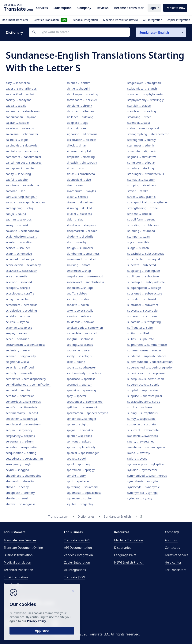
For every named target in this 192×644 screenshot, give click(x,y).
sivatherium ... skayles (81, 191)
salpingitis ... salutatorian (23, 145)
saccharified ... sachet (20, 94)
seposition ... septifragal (22, 419)
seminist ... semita (18, 390)
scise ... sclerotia (17, 276)
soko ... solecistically (80, 310)
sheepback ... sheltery (20, 493)
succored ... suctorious (142, 316)
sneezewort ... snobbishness (85, 282)
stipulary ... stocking (141, 168)
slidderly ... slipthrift (80, 236)
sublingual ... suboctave (143, 276)
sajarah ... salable (17, 123)
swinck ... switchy (139, 453)
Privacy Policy (37, 621)
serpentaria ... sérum (20, 441)
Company (84, 8)
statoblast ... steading (142, 111)
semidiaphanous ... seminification (28, 384)
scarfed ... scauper (18, 248)
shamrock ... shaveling (21, 481)
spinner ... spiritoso (79, 436)
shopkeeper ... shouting (82, 94)
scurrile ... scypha (17, 322)
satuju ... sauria (16, 214)
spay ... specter (77, 396)
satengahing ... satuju (20, 208)
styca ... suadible (138, 242)
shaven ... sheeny (17, 487)
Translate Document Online (23, 548)
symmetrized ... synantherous (147, 476)
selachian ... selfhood (20, 367)
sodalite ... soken (78, 305)
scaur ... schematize (19, 254)
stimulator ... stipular (141, 162)
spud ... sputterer (78, 481)
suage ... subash (138, 248)
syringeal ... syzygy (140, 498)
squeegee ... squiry (79, 498)
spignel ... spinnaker (80, 430)
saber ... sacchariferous (21, 88)
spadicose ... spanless (81, 379)
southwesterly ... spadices (84, 373)
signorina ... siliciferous (82, 134)
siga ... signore (76, 128)
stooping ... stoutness (142, 185)
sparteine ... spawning (81, 390)
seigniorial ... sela (17, 362)
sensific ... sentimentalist (22, 407)
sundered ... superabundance (147, 356)
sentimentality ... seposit (22, 413)
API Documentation (78, 548)
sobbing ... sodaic (78, 299)
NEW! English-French (129, 562)
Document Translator (15, 20)
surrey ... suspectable (141, 419)
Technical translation (19, 570)
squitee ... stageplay (80, 504)
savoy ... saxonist (17, 225)
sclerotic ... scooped (19, 282)
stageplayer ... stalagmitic (144, 83)
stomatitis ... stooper (141, 180)
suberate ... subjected (142, 265)
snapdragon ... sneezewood (85, 276)
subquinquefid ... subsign (144, 288)
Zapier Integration (179, 20)
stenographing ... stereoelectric (148, 134)
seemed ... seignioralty (21, 356)
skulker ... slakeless (79, 214)
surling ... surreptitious (143, 413)
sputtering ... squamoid (82, 487)
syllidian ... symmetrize (143, 470)
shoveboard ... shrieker (82, 100)
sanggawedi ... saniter (21, 168)
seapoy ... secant (17, 333)
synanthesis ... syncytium (144, 481)
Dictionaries (123, 548)
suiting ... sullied (138, 333)
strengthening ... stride (143, 208)
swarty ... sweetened (141, 441)
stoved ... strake (138, 191)
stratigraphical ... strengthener (148, 202)
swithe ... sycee (137, 458)
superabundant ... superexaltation (150, 362)
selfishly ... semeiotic (20, 373)
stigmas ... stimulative (142, 157)
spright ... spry (76, 476)
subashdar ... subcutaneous (146, 254)
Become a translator (129, 8)
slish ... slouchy (77, 242)
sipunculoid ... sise (79, 180)
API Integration (153, 20)
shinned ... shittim (79, 83)
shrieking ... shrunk (79, 105)
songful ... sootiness (80, 339)
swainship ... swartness (143, 436)
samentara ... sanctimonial (23, 157)
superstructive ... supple (143, 384)
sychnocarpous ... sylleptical (146, 464)
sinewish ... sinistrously (82, 162)
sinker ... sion (75, 168)
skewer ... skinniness (80, 202)
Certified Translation (51, 20)
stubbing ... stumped (141, 231)
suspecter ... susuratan (143, 424)
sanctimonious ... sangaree (24, 162)
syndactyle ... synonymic (143, 487)
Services (42, 8)
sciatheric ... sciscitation (22, 271)
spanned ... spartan (79, 384)
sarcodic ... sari (16, 191)
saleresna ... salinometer (22, 134)
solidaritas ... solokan (81, 322)
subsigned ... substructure (145, 293)
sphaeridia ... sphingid (81, 419)
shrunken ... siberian (80, 111)
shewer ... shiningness (21, 504)
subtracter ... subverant (143, 305)
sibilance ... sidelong (80, 117)
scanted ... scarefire (19, 242)
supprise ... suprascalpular (145, 396)
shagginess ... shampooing (24, 476)
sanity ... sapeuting (18, 174)
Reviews (103, 8)
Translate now (175, 8)
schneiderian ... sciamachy (23, 265)
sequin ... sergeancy (19, 430)
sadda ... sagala (16, 105)
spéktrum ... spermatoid (83, 407)
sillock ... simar (76, 145)
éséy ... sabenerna (18, 83)
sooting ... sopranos (80, 345)
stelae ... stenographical (143, 128)
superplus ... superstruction (146, 379)
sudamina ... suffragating (144, 322)
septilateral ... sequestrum (23, 424)
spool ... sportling (78, 464)
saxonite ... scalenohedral (23, 231)
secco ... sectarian (18, 339)
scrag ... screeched (18, 299)
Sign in (154, 8)
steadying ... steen (139, 117)
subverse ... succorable (143, 310)
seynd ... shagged (17, 470)
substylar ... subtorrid (142, 299)
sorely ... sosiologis (79, 356)
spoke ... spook (77, 458)
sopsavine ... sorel (79, 350)
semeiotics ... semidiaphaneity (26, 379)
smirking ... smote (79, 265)
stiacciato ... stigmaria (142, 151)
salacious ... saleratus (20, 128)
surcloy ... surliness (140, 407)
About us (171, 540)
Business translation (18, 555)
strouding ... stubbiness (143, 225)
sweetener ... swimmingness (146, 447)
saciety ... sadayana (19, 100)
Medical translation (17, 562)
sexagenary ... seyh (19, 464)
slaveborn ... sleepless (81, 225)
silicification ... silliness (82, 140)
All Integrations (75, 570)
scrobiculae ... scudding (21, 310)
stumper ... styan (139, 236)
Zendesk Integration (85, 20)
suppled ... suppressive (143, 390)
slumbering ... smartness (83, 254)
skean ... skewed (77, 197)
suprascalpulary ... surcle (144, 402)
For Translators (176, 570)
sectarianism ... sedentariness (26, 345)
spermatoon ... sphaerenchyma (87, 413)
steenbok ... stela (139, 123)
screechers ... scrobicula (22, 305)
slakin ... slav (75, 219)
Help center (173, 562)
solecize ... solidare (79, 316)
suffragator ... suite (140, 328)
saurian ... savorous (19, 219)
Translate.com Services (20, 540)
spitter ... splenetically (81, 447)
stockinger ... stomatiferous (146, 174)
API (77, 540)
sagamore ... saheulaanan (23, 111)
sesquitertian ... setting (21, 453)
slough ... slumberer (80, 248)
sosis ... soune (76, 362)
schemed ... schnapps (20, 259)
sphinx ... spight (77, 424)
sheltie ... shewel (17, 498)
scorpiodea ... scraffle (20, 293)
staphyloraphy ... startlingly (146, 100)
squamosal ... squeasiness (84, 493)
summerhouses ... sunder (144, 350)
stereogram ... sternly (142, 140)
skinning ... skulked (79, 208)
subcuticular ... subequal (144, 259)
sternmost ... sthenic (141, 145)
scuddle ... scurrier (18, 316)
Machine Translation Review (121, 20)
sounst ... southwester (81, 367)
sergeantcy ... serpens (20, 436)
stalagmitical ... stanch (142, 88)
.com (18, 9)
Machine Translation (129, 540)
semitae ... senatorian (20, 396)
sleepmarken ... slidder (82, 231)
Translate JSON (75, 577)
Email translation (16, 577)
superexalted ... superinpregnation (151, 367)
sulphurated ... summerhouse (147, 345)
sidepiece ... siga (78, 123)
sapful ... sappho (17, 180)
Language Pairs (125, 555)
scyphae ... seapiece (19, 328)
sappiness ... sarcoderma (22, 185)
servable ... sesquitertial (22, 447)
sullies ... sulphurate (141, 339)
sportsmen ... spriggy (81, 470)
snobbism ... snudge (80, 288)
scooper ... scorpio (18, 288)
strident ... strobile (140, 214)
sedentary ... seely (18, 350)
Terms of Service (177, 555)
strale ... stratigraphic (141, 197)
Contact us (172, 548)
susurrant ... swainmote (143, 430)
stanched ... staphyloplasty (145, 94)
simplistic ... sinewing (81, 157)
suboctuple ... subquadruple (146, 282)
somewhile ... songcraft (82, 333)
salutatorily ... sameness (22, 151)
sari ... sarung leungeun (22, 197)
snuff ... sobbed (77, 293)
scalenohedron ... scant (21, 236)
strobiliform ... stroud (142, 219)
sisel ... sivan (75, 185)
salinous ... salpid (17, 140)
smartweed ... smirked (81, 259)
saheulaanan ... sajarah (21, 117)
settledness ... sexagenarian (24, 458)
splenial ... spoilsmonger (83, 453)
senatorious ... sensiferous (23, 402)
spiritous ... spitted (79, 441)
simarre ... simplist (79, 151)
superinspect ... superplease (146, 373)
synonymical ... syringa (143, 493)
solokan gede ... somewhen (85, 328)
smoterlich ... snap (79, 271)
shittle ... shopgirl (78, 88)
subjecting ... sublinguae (144, 271)
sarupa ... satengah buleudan (25, 202)
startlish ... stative (139, 105)
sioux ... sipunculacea (81, 174)
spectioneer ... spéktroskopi (85, 402)
